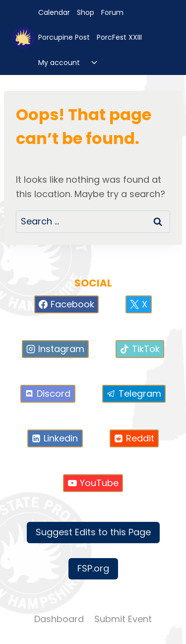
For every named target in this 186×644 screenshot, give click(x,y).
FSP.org (93, 568)
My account (59, 63)
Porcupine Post (64, 37)
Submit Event (123, 619)
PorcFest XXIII (119, 37)
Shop (86, 12)
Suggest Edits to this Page (93, 532)
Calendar (54, 12)
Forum (112, 12)
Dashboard (59, 619)
